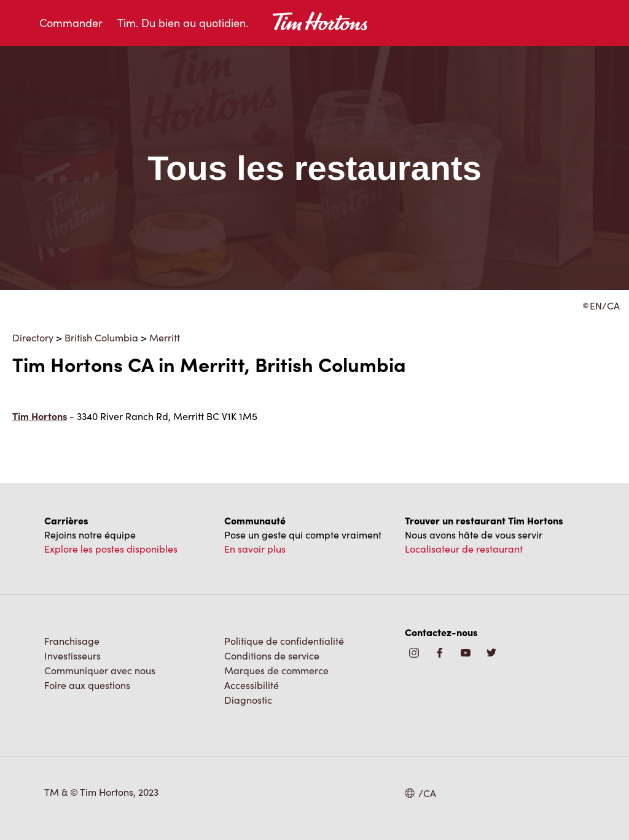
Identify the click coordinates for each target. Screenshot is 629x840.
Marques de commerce (276, 670)
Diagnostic (248, 700)
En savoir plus (255, 549)
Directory (33, 337)
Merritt (165, 337)
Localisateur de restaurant (464, 549)
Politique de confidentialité (284, 641)
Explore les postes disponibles (111, 549)
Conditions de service (272, 655)
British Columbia (101, 337)
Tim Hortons (40, 416)
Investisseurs (72, 655)
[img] (491, 654)
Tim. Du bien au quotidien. (183, 23)
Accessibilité (252, 685)
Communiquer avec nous (100, 670)
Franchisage (72, 641)
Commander (71, 23)
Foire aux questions (87, 685)
